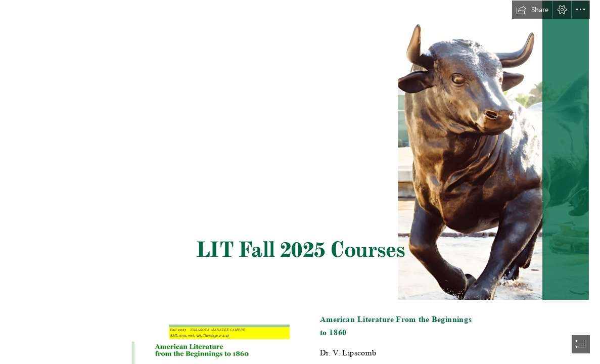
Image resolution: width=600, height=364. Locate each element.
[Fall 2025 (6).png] (300, 150)
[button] (532, 10)
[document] (300, 182)
